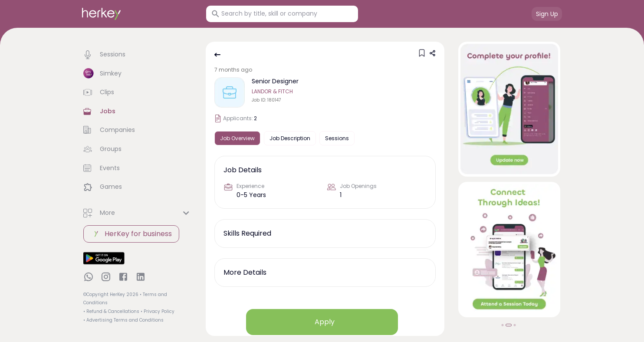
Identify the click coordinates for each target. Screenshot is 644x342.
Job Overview (237, 138)
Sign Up (547, 14)
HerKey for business (131, 234)
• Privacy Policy (158, 311)
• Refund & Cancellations (111, 311)
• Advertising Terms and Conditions (123, 320)
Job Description (290, 138)
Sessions (337, 138)
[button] (138, 55)
